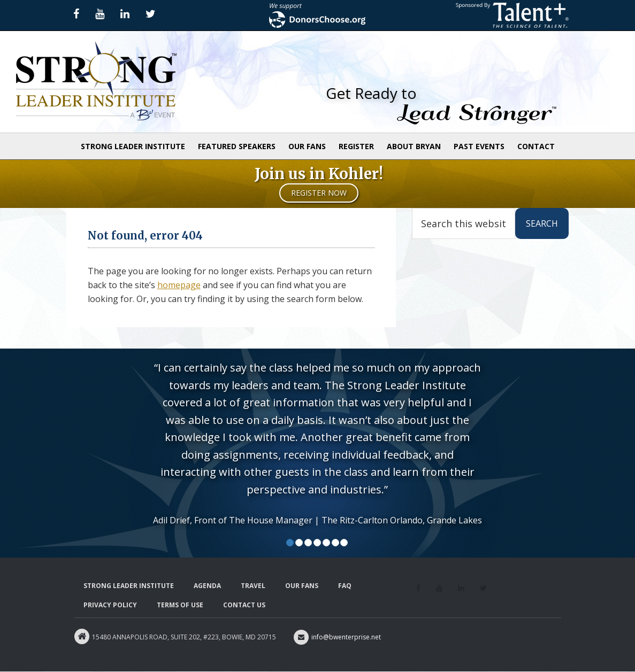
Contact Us (244, 605)
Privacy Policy (110, 605)
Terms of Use (180, 605)
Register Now (319, 193)
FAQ (345, 586)
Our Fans (302, 586)
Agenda (207, 586)
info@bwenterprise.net (337, 637)
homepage (179, 285)
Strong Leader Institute (96, 82)
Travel (253, 586)
